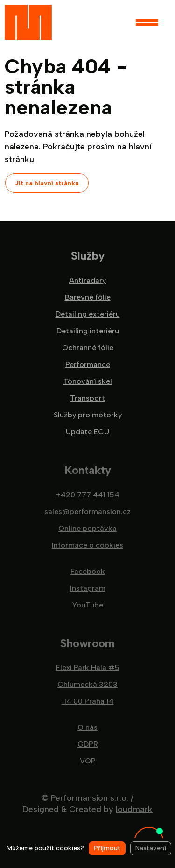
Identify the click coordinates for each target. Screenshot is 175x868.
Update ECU (87, 432)
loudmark (134, 809)
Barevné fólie (88, 297)
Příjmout (107, 848)
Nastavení (151, 848)
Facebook (88, 572)
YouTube (87, 605)
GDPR (88, 744)
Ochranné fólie (88, 348)
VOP (88, 761)
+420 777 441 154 (88, 495)
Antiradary (87, 281)
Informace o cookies (87, 545)
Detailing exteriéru (88, 314)
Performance (88, 365)
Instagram (88, 588)
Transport (87, 398)
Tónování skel (88, 381)
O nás (87, 727)
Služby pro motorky (88, 415)
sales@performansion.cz (87, 512)
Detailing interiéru (88, 331)
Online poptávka (87, 529)
